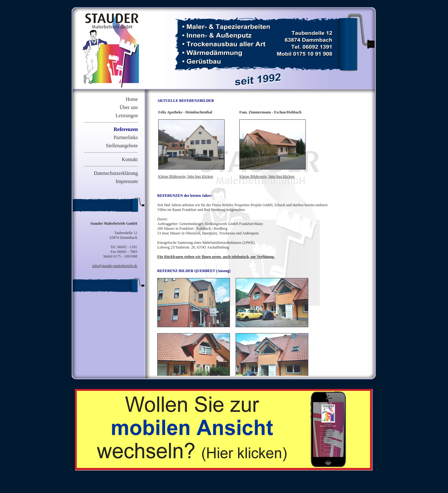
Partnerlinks (126, 137)
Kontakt (130, 159)
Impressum (127, 181)
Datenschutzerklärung (116, 173)
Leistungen (127, 115)
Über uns (129, 107)
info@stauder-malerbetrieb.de (115, 266)
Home (132, 99)
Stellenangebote (122, 146)
